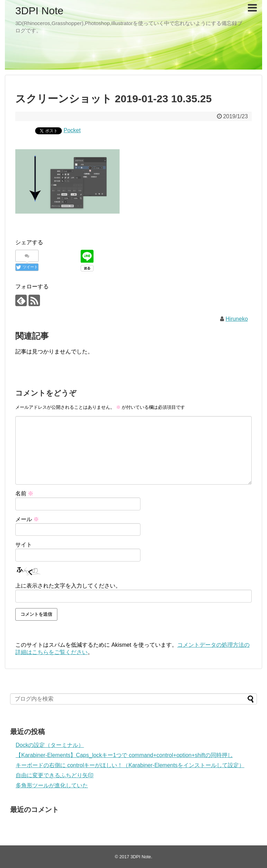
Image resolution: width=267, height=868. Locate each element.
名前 (24, 493)
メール (27, 519)
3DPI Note (39, 11)
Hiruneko (237, 319)
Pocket (72, 130)
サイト (24, 545)
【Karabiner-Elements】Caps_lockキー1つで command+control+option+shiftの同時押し (124, 755)
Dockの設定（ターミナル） (50, 745)
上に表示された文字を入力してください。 (68, 586)
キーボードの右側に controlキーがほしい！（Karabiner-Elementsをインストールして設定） (130, 765)
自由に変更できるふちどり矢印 (55, 775)
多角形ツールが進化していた (52, 785)
